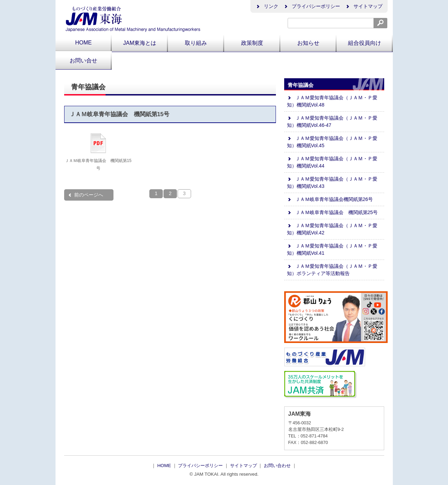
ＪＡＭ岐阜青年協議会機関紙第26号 (330, 199)
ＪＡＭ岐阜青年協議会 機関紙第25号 (332, 212)
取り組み (196, 43)
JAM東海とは (140, 43)
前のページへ (85, 195)
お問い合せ (83, 60)
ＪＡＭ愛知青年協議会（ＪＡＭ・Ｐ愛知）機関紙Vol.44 (332, 162)
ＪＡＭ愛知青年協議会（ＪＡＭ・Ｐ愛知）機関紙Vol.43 (332, 183)
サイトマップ (364, 6)
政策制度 (252, 43)
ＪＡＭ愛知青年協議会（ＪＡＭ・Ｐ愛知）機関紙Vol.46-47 (332, 122)
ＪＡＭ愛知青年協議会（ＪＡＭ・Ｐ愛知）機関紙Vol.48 (332, 101)
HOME (83, 43)
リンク (267, 6)
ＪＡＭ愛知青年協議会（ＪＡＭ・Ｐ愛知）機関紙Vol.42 (332, 229)
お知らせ (308, 43)
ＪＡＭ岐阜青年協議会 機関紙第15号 (120, 114)
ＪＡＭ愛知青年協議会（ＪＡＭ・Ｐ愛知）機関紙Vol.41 (332, 249)
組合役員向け (365, 43)
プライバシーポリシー (312, 6)
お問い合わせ (278, 466)
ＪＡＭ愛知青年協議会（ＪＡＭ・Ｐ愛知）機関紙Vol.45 (332, 142)
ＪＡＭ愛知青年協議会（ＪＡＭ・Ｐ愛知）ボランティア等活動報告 (332, 270)
